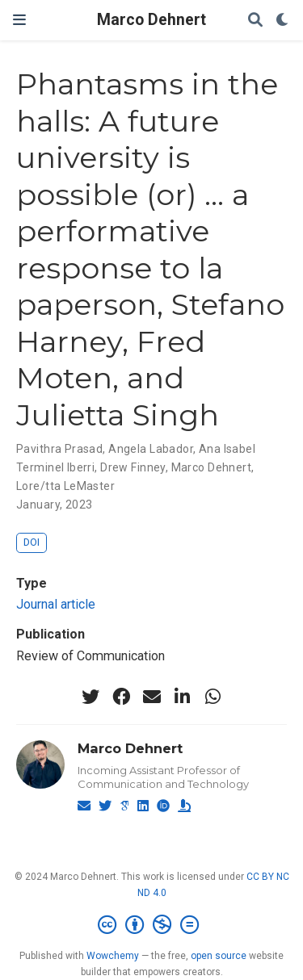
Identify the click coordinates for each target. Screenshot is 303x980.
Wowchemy (113, 956)
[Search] (255, 21)
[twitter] (90, 697)
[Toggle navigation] (19, 20)
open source (219, 956)
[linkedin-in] (183, 697)
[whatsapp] (213, 697)
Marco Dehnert (151, 20)
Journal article (56, 604)
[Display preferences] (283, 21)
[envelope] (152, 697)
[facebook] (121, 697)
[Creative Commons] (151, 925)
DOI (32, 542)
